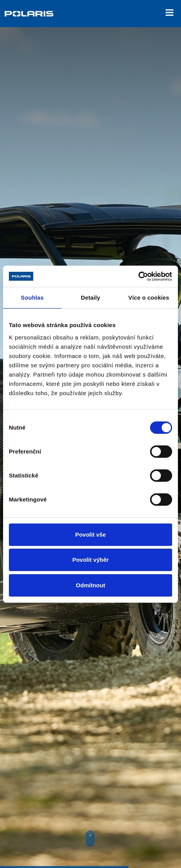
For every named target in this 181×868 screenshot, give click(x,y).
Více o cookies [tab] (149, 298)
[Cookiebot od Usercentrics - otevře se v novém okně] (138, 276)
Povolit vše (90, 535)
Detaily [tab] (90, 298)
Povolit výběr (90, 560)
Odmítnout (90, 585)
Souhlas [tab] (32, 298)
